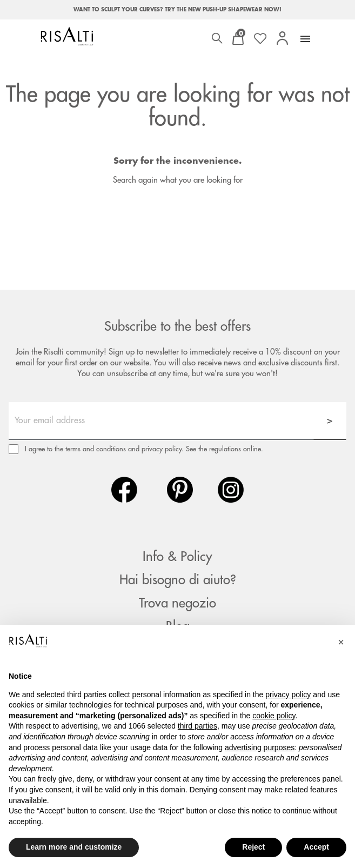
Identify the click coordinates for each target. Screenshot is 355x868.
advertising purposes (260, 747)
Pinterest (180, 490)
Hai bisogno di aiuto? (178, 580)
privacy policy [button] (288, 695)
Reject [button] (253, 847)
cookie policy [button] (274, 716)
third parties (197, 726)
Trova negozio (177, 603)
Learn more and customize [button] (74, 847)
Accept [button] (316, 847)
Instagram (231, 490)
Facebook (124, 490)
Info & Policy (177, 557)
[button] (341, 642)
